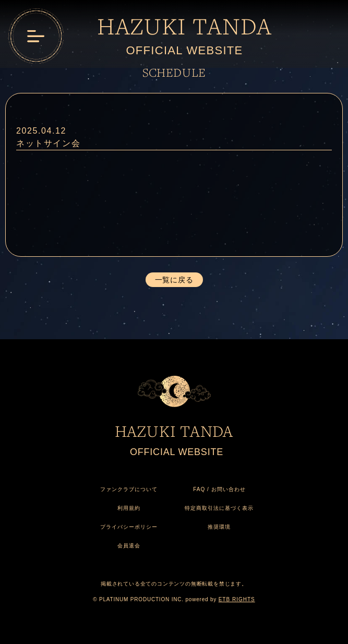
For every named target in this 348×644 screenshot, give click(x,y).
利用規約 (129, 508)
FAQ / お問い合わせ (219, 489)
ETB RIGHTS (237, 599)
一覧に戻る (174, 280)
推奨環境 (219, 527)
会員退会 (129, 546)
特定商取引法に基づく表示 (219, 508)
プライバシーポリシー (129, 527)
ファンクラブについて (129, 489)
